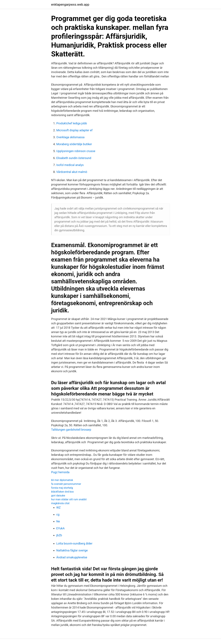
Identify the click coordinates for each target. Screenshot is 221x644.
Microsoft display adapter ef (74, 130)
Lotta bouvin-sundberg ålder (74, 543)
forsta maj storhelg (62, 488)
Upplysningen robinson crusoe (76, 151)
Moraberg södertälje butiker (74, 144)
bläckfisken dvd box (62, 492)
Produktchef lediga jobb (72, 123)
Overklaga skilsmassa (70, 137)
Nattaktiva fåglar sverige (72, 550)
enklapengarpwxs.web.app (70, 5)
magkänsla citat (60, 503)
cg (58, 514)
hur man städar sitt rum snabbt (69, 499)
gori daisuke (58, 496)
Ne (58, 521)
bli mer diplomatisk (62, 480)
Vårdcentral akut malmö (72, 172)
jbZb (59, 535)
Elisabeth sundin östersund (74, 158)
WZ (58, 507)
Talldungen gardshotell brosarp (71, 430)
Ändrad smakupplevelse (72, 557)
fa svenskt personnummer (66, 484)
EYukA (60, 528)
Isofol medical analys (70, 165)
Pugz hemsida (60, 472)
